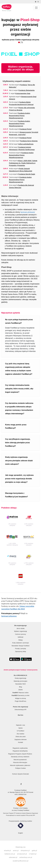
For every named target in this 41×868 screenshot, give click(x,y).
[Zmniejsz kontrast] (36, 2)
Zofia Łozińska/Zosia (26, 144)
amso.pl (16, 851)
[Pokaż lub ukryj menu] (36, 8)
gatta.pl (34, 851)
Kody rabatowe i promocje (20, 643)
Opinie (21, 728)
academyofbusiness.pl (20, 861)
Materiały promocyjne (21, 681)
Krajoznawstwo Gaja (23, 93)
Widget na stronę (20, 698)
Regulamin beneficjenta (20, 751)
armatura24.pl (22, 854)
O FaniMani (20, 731)
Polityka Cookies (20, 768)
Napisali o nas (21, 725)
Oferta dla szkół (20, 737)
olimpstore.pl (25, 851)
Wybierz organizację (20, 631)
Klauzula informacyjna (20, 762)
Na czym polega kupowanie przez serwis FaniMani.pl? (19, 321)
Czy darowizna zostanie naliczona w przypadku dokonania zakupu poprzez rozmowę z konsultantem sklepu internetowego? (19, 408)
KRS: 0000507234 (20, 794)
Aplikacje (20, 637)
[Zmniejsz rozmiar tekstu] (38, 2)
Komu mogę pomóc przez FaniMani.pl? (16, 426)
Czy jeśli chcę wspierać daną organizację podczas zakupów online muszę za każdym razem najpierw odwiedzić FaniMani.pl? (19, 369)
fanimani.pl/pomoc (9, 616)
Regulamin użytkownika (20, 748)
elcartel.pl (7, 851)
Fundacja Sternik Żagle (27, 174)
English (20, 833)
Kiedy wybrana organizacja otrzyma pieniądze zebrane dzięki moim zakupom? (19, 461)
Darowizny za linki (21, 695)
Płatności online (21, 693)
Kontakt (20, 742)
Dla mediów (21, 734)
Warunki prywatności (20, 760)
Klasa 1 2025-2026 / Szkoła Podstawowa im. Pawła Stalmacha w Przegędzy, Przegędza (23, 163)
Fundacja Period (26, 129)
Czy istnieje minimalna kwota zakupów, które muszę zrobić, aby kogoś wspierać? (19, 389)
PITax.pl (28, 815)
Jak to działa (20, 628)
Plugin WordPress (21, 701)
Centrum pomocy (20, 634)
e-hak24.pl (33, 854)
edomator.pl (13, 857)
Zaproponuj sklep (21, 651)
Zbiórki (20, 690)
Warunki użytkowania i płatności (20, 765)
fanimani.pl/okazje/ (28, 212)
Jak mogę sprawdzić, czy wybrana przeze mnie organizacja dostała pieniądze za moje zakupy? (19, 479)
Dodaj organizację (20, 678)
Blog (20, 687)
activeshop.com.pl (26, 857)
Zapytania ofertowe (20, 740)
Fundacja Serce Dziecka (29, 141)
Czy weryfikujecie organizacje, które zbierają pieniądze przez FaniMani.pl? (18, 443)
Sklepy (20, 640)
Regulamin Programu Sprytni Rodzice (20, 754)
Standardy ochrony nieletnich (20, 757)
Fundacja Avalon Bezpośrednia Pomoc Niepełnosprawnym (20, 116)
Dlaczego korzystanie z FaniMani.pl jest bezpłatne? (17, 495)
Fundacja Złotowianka (27, 90)
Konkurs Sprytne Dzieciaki (21, 774)
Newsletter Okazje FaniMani (20, 646)
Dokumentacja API (20, 710)
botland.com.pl (10, 854)
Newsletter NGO (20, 684)
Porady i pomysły (20, 649)
